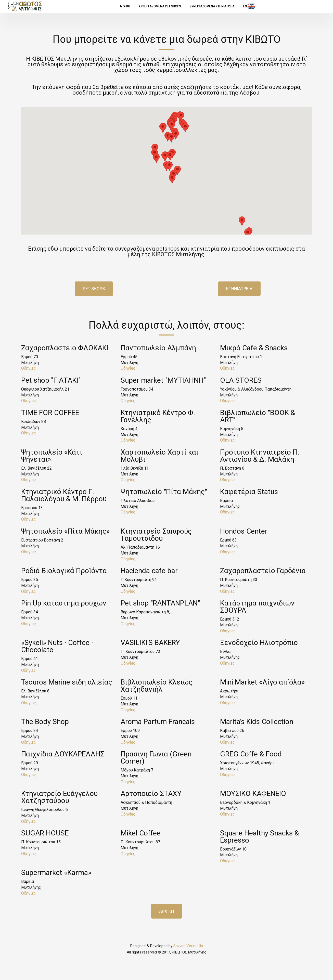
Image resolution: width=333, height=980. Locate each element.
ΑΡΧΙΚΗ (125, 6)
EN (249, 6)
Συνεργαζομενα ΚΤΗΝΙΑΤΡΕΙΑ (212, 6)
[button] (155, 149)
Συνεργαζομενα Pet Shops (160, 6)
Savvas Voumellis (188, 946)
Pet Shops (94, 289)
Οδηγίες (29, 368)
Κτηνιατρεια (239, 289)
